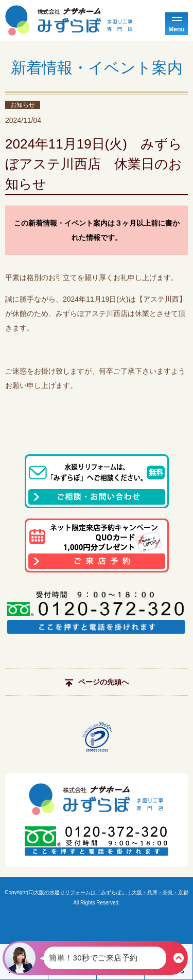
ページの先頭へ (97, 682)
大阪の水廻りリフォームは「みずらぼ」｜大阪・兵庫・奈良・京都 (111, 892)
